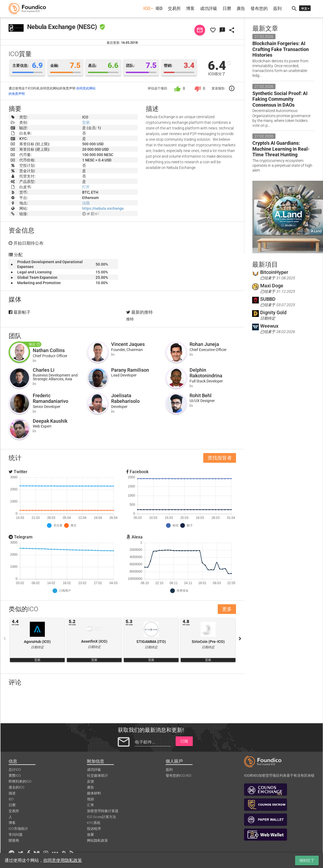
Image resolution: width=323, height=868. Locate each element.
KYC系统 (94, 823)
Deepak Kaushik (50, 421)
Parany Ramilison (130, 370)
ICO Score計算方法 (101, 817)
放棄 (90, 835)
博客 (190, 8)
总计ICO (15, 770)
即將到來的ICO (20, 781)
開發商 (14, 840)
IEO (159, 8)
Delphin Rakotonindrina (206, 373)
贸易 (86, 122)
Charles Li (44, 370)
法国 (86, 203)
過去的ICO (17, 787)
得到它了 (307, 860)
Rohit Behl (201, 395)
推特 (130, 319)
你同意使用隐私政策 (63, 860)
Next (240, 639)
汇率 (90, 805)
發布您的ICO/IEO (179, 775)
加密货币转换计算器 (103, 811)
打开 (86, 187)
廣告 (241, 8)
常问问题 (16, 835)
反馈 (90, 781)
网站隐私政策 (97, 840)
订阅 (184, 741)
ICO (147, 8)
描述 (12, 793)
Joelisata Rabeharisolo (125, 398)
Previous (5, 639)
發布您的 (259, 8)
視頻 (90, 799)
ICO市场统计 (18, 829)
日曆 (227, 8)
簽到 (277, 8)
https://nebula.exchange (103, 208)
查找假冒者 (220, 458)
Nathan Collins (49, 350)
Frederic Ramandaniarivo (50, 398)
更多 (227, 609)
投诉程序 (94, 829)
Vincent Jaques (128, 344)
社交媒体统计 (97, 775)
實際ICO (15, 775)
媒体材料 (94, 793)
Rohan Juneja (204, 344)
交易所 (174, 8)
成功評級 (209, 8)
